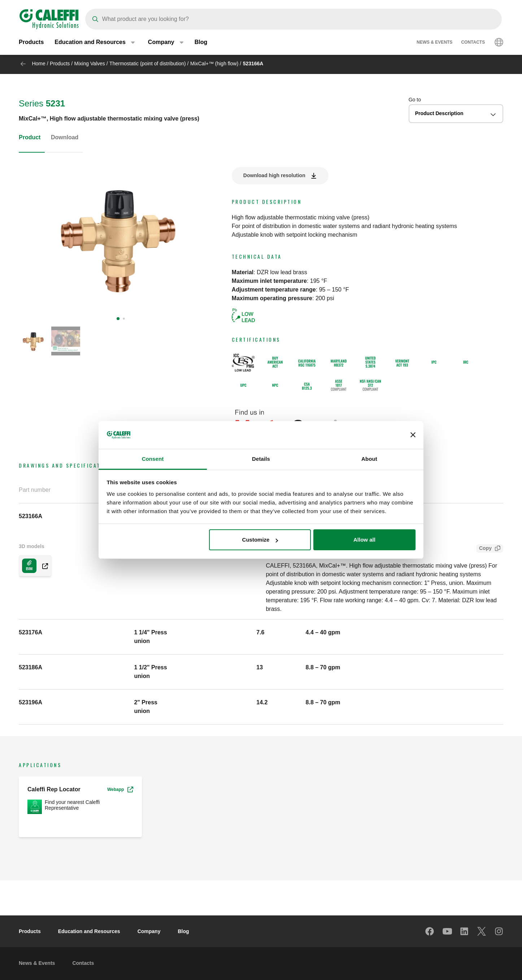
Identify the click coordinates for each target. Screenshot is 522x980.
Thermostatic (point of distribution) (148, 64)
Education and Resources (89, 931)
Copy (484, 549)
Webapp (120, 789)
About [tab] (369, 459)
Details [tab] (261, 459)
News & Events (434, 43)
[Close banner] (413, 435)
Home (38, 64)
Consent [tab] (153, 459)
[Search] (293, 19)
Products (31, 43)
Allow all (364, 540)
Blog (201, 43)
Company (149, 931)
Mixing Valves (90, 64)
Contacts (473, 43)
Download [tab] (65, 137)
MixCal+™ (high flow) (214, 64)
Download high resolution (274, 175)
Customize (260, 540)
